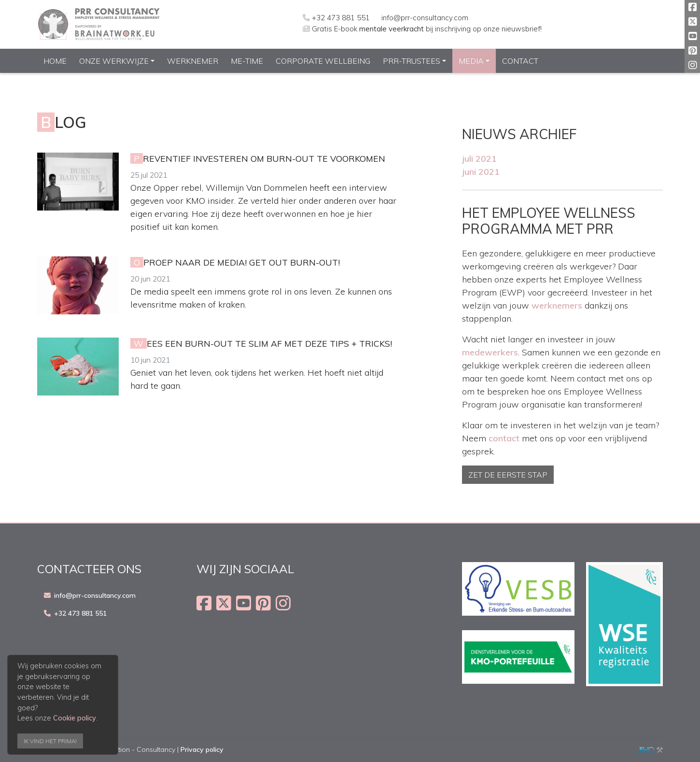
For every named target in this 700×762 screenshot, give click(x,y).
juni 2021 (481, 172)
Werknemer (193, 61)
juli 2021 (479, 159)
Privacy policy (202, 749)
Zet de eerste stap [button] (508, 475)
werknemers (557, 305)
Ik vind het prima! (50, 741)
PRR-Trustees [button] (412, 61)
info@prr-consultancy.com (425, 18)
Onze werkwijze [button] (114, 61)
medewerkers (490, 352)
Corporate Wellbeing (323, 61)
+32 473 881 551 (341, 18)
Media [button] (471, 61)
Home (55, 61)
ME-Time (247, 61)
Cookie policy (75, 718)
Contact (520, 61)
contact (504, 438)
